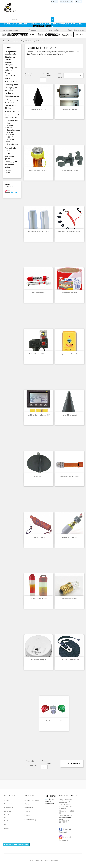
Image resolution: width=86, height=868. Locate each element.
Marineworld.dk (43, 26)
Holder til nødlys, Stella (69, 170)
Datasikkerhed (9, 807)
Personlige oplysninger (32, 800)
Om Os (7, 800)
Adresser (27, 811)
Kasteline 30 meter (38, 537)
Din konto (29, 796)
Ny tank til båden (9, 171)
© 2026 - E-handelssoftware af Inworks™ (43, 861)
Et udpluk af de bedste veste (11, 53)
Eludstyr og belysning (10, 89)
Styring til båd (11, 81)
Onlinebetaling (30, 819)
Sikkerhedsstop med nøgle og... (69, 231)
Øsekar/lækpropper (14, 130)
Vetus (7, 167)
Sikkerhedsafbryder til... (69, 537)
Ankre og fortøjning (9, 63)
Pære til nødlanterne (69, 598)
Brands (7, 828)
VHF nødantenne (38, 293)
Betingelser (8, 811)
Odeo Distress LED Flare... (38, 170)
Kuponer (27, 815)
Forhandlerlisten (10, 804)
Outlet (8, 153)
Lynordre (54, 1)
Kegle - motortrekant (69, 415)
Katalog (7, 821)
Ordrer (27, 804)
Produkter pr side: (46, 74)
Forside (8, 48)
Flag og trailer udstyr (11, 149)
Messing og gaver (10, 157)
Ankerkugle (38, 476)
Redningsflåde (10, 111)
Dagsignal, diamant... (38, 109)
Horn (8, 123)
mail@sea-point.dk (66, 818)
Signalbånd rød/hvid (69, 293)
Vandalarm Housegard (38, 660)
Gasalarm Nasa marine (69, 109)
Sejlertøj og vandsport (10, 163)
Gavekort (14, 192)
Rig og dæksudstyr (10, 74)
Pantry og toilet (11, 84)
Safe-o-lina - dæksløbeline (69, 660)
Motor (8, 78)
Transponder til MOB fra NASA (69, 354)
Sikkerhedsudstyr (12, 96)
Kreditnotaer (29, 808)
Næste (76, 764)
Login (47, 799)
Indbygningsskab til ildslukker (38, 231)
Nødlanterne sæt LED (54, 721)
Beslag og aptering (9, 69)
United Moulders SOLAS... (38, 354)
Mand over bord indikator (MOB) (38, 415)
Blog (6, 825)
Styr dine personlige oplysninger (16, 844)
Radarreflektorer (13, 144)
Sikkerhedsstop (12, 121)
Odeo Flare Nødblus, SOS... (69, 476)
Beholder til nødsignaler (38, 598)
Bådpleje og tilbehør (10, 58)
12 (42, 79)
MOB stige (11, 137)
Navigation (10, 93)
